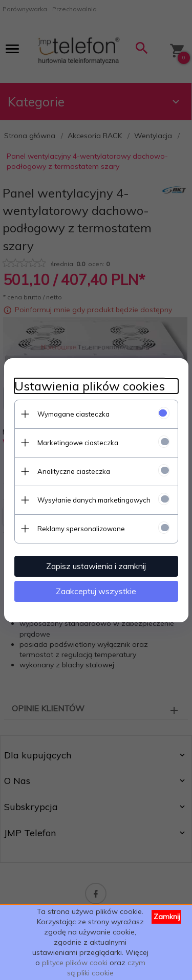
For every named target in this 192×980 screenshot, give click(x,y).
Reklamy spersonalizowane (81, 529)
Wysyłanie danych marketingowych (94, 500)
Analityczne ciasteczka (74, 471)
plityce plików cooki (75, 963)
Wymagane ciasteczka (73, 414)
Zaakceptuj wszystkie (96, 591)
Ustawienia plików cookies (90, 386)
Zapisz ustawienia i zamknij (96, 566)
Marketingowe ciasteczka (78, 443)
